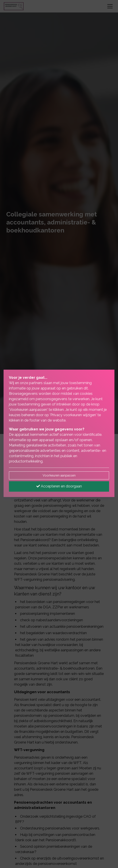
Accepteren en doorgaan (59, 486)
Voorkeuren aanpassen (59, 475)
